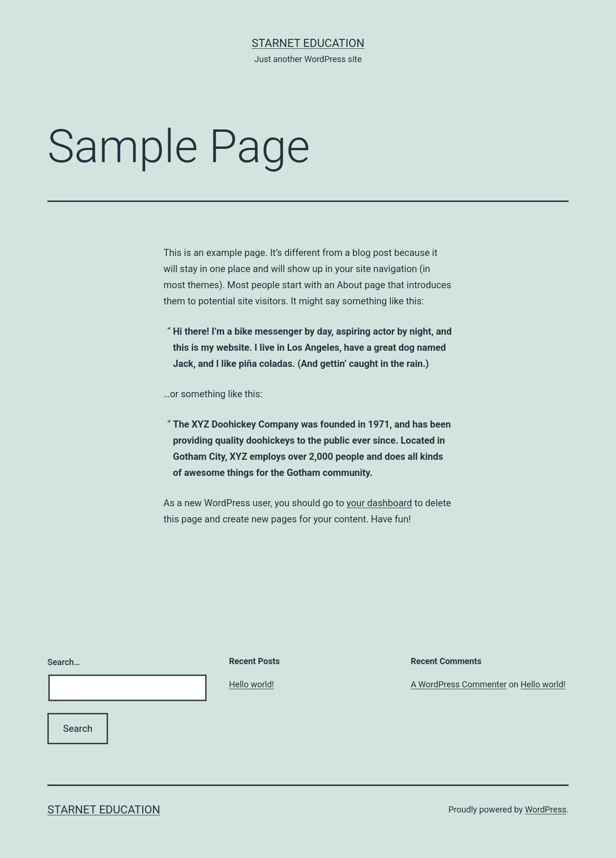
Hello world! (251, 684)
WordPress (546, 809)
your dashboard (379, 503)
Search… (64, 662)
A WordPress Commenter (459, 684)
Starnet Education (308, 43)
